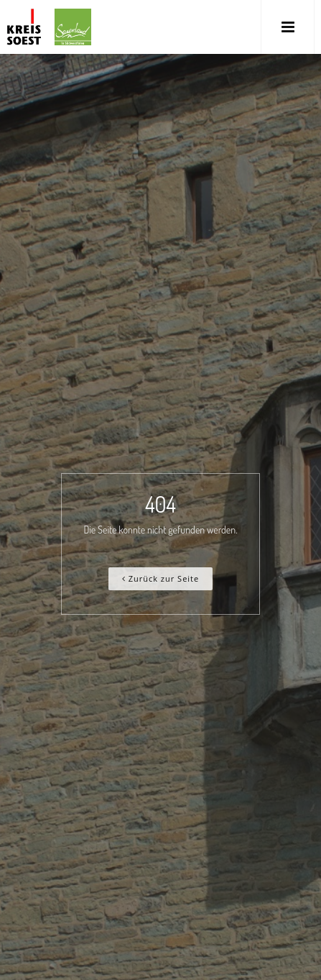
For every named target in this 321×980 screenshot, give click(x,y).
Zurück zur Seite (160, 578)
